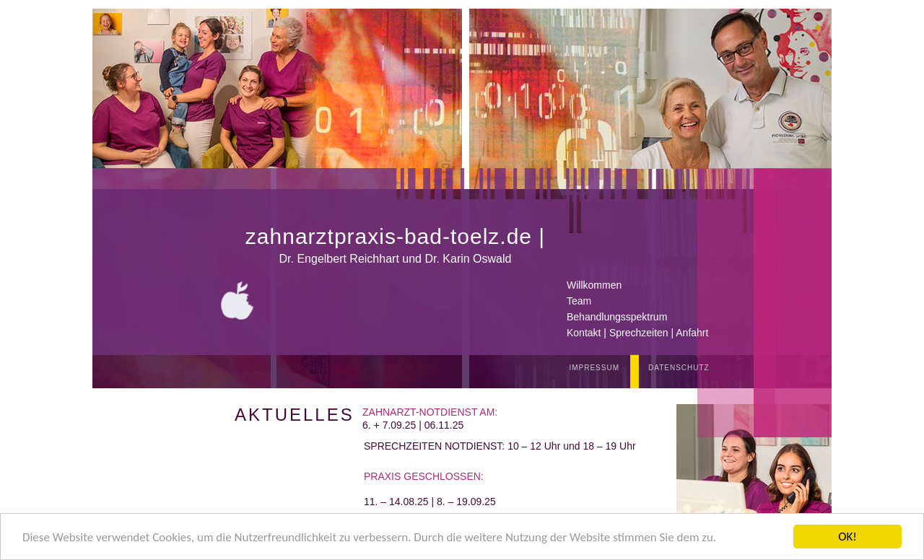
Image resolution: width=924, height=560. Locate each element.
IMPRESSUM (594, 368)
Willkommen (594, 285)
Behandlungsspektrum (617, 317)
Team (579, 301)
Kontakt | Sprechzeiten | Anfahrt (637, 333)
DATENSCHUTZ (679, 368)
